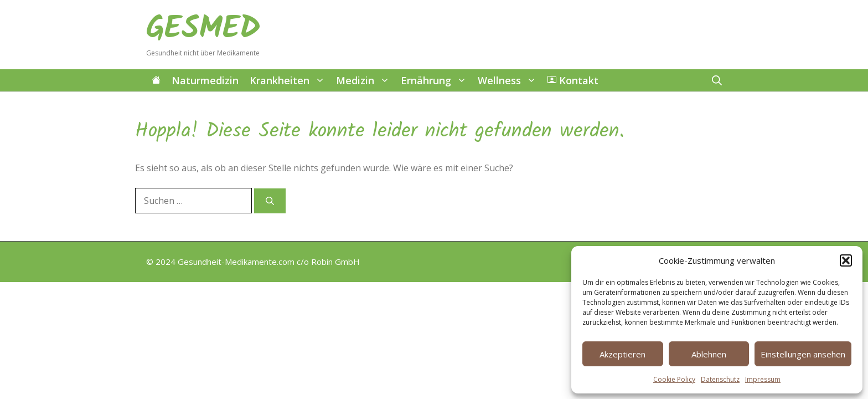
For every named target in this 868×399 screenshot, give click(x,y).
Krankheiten (290, 80)
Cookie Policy (674, 379)
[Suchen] (270, 201)
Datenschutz (720, 379)
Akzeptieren (622, 354)
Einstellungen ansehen (803, 354)
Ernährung (436, 80)
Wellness (510, 80)
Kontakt (573, 80)
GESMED (203, 29)
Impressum (763, 379)
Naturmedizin (205, 80)
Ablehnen (709, 354)
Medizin (366, 80)
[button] (846, 260)
